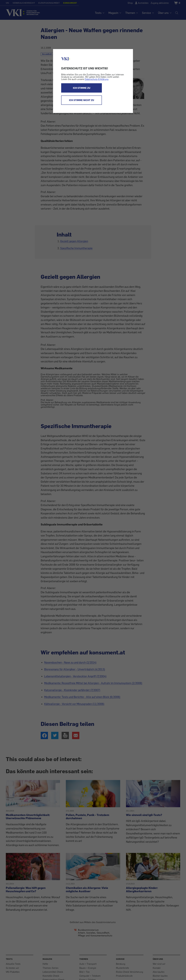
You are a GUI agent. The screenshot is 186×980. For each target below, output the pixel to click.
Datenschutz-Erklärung (97, 79)
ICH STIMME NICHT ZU (82, 100)
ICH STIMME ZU (82, 88)
